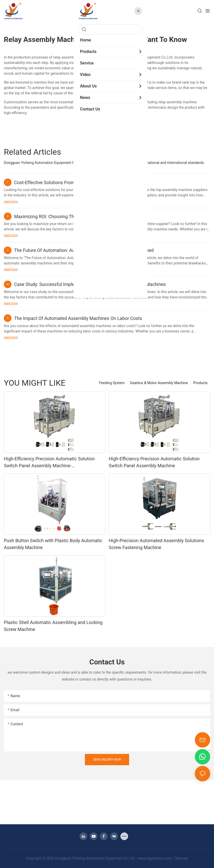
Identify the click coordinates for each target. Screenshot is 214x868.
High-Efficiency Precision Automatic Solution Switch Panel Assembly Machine (154, 462)
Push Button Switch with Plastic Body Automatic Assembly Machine (53, 544)
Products (200, 383)
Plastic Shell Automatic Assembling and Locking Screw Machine (53, 626)
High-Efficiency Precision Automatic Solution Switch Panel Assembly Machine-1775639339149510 (49, 463)
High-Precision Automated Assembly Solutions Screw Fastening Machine (156, 544)
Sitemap (181, 858)
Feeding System (112, 383)
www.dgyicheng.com (155, 858)
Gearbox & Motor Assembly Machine (159, 383)
